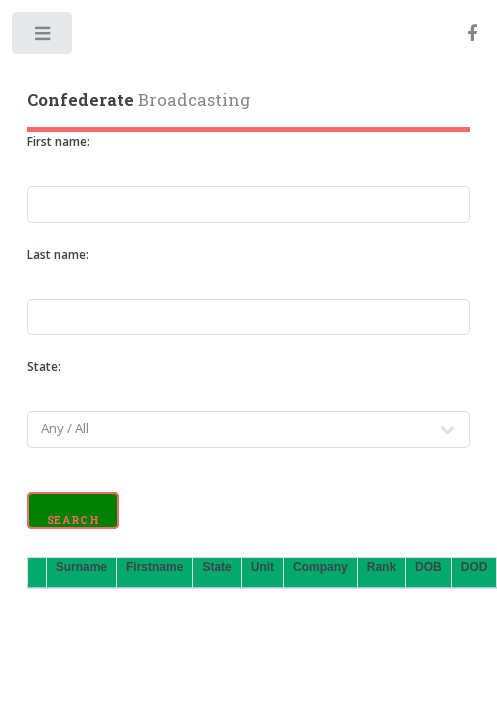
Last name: (58, 254)
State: (44, 366)
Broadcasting (138, 100)
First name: (58, 141)
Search (73, 520)
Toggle (43, 37)
